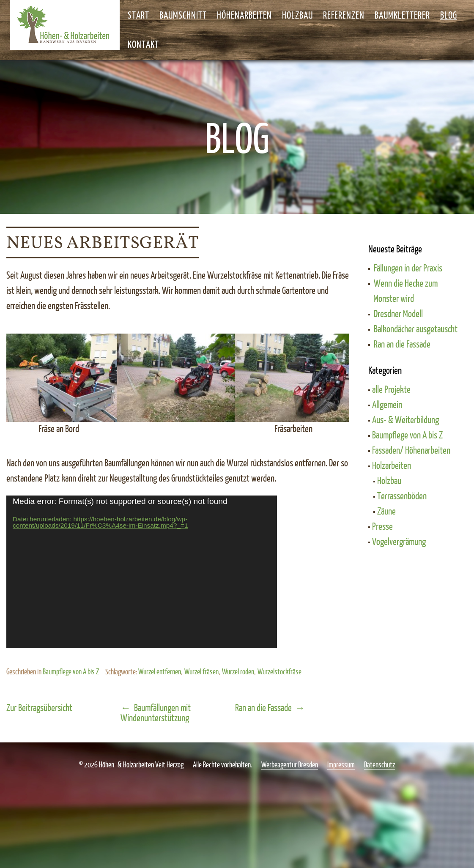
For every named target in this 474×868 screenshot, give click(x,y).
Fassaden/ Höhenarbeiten (411, 450)
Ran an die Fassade (263, 707)
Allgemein (387, 404)
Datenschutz (379, 764)
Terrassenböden (402, 496)
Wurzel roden (238, 671)
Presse (382, 526)
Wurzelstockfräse (279, 671)
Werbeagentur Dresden (290, 764)
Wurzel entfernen (160, 671)
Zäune (386, 511)
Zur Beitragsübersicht (39, 707)
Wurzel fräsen (201, 671)
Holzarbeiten (392, 465)
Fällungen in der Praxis (408, 268)
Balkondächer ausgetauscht (416, 329)
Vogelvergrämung (399, 541)
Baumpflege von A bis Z (71, 671)
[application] (142, 572)
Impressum (341, 764)
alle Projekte (391, 389)
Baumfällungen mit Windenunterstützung (156, 712)
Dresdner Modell (398, 313)
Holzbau (389, 480)
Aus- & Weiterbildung (406, 419)
